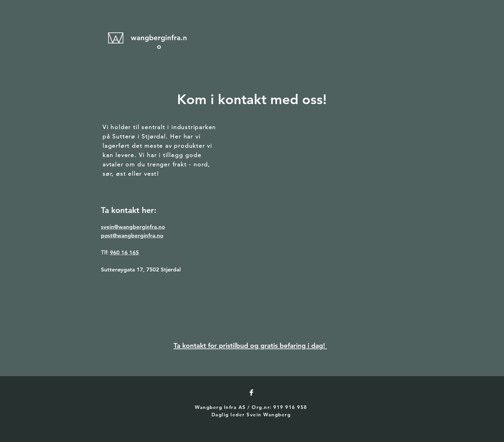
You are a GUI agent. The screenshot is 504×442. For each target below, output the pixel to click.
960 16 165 (124, 252)
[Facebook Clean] (251, 393)
